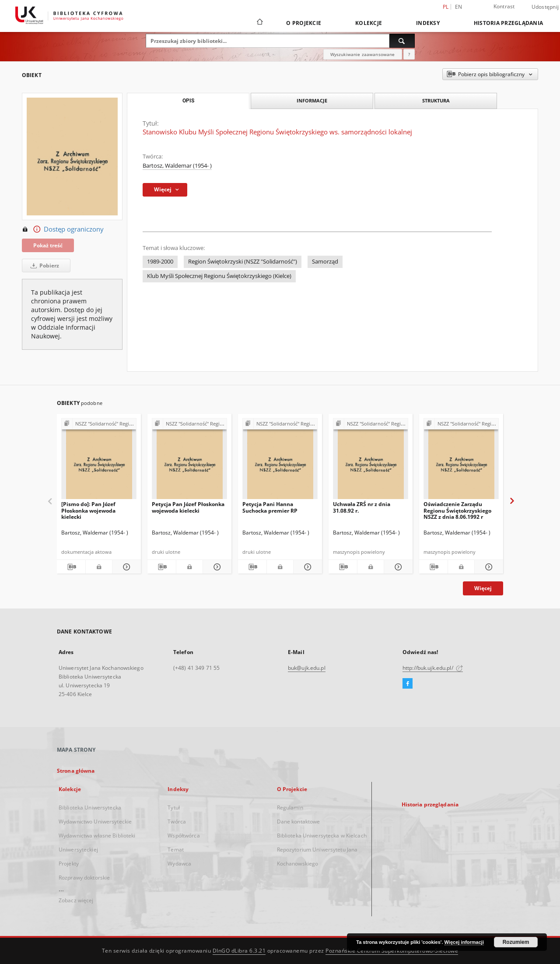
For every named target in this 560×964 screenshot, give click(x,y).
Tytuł (174, 807)
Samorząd (325, 262)
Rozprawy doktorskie (84, 878)
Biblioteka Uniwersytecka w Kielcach (322, 836)
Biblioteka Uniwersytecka (90, 807)
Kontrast (504, 6)
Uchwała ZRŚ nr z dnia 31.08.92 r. (362, 507)
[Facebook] (408, 684)
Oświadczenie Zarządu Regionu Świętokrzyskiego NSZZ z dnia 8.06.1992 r (457, 510)
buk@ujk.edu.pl (307, 668)
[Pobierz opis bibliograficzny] (71, 567)
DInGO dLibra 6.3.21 (239, 951)
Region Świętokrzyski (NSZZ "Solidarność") (243, 262)
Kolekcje (369, 23)
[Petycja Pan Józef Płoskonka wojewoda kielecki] (189, 461)
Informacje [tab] (312, 100)
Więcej (483, 588)
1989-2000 (160, 262)
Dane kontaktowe (299, 822)
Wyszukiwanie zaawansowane (363, 54)
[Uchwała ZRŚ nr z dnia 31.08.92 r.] (371, 461)
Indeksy (428, 23)
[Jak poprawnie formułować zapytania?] (409, 54)
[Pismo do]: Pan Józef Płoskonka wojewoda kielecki (88, 510)
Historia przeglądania (508, 23)
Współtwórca (184, 836)
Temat (176, 850)
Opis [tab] (188, 101)
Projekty (69, 864)
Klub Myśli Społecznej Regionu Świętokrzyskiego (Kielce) (219, 276)
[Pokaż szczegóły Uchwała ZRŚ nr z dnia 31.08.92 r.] (397, 567)
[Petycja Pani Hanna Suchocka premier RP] (280, 461)
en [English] (459, 7)
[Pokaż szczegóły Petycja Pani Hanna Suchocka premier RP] (306, 567)
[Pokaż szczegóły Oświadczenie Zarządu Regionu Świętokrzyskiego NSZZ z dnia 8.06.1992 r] (488, 567)
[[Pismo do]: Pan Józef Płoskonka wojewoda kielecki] (99, 461)
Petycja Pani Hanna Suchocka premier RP (270, 507)
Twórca (177, 822)
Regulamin (290, 807)
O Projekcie (304, 23)
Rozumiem (516, 942)
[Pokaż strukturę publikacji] (99, 424)
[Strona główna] (259, 23)
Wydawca (179, 864)
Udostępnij (545, 7)
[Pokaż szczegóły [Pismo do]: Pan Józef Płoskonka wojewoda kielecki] (125, 567)
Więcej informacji (464, 942)
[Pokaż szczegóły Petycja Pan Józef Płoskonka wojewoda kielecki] (216, 567)
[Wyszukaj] (402, 41)
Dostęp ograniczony (63, 229)
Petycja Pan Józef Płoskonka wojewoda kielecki (188, 507)
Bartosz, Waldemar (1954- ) (177, 166)
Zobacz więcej (76, 900)
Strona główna (76, 771)
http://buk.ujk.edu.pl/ (433, 668)
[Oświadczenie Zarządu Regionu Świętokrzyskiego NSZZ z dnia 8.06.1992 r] (461, 461)
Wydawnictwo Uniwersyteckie (95, 822)
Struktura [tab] (436, 100)
